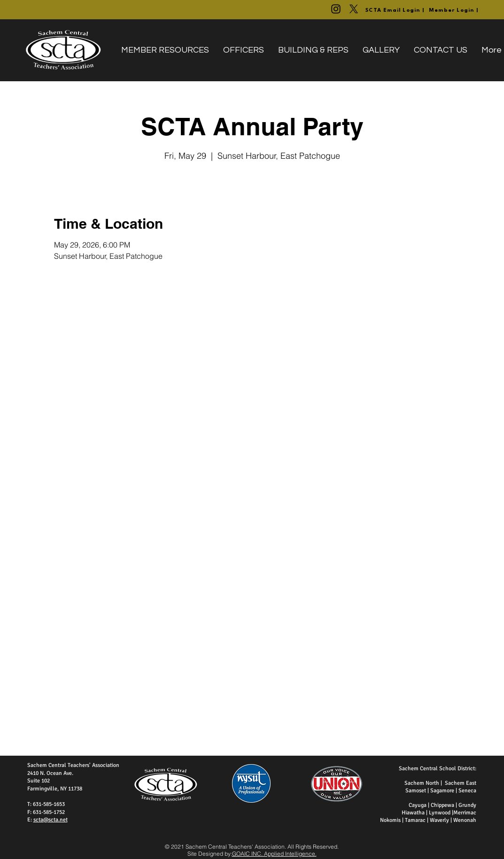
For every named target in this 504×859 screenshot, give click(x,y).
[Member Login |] (454, 11)
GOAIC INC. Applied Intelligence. (274, 854)
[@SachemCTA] (354, 9)
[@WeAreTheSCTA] (336, 9)
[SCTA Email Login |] (395, 11)
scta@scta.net (50, 820)
